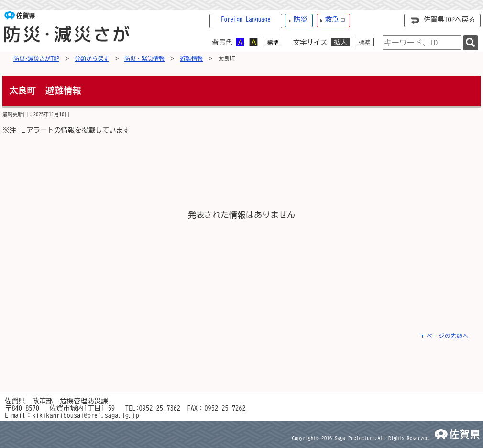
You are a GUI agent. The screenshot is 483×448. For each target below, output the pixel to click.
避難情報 (191, 58)
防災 (301, 19)
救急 (335, 20)
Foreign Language (246, 19)
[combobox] (422, 43)
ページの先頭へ (448, 336)
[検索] (471, 43)
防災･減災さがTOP (36, 58)
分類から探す (92, 58)
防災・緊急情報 (144, 58)
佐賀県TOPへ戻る (450, 19)
